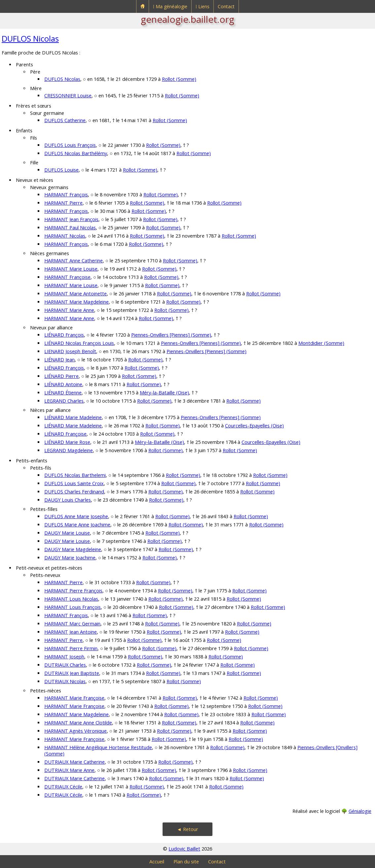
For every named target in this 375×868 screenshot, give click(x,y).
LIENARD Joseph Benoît (70, 351)
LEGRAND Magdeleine (69, 450)
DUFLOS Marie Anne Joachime (77, 525)
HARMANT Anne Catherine (74, 261)
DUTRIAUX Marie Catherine (75, 762)
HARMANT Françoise (67, 277)
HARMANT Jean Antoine (71, 632)
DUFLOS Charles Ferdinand (74, 492)
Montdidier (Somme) (321, 343)
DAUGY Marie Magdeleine (73, 549)
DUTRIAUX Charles (65, 665)
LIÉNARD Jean (59, 360)
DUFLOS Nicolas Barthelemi (75, 475)
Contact (226, 6)
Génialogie (360, 811)
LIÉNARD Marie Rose (67, 442)
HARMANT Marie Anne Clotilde (78, 723)
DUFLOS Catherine (65, 120)
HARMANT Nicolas (65, 236)
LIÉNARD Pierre (61, 376)
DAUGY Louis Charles (68, 500)
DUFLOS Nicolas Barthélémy (76, 153)
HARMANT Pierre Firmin (71, 648)
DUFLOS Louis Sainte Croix (74, 483)
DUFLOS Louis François (70, 145)
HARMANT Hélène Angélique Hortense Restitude (98, 747)
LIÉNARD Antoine (63, 384)
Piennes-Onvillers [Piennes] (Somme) (171, 335)
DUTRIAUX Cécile (63, 787)
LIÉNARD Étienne (63, 393)
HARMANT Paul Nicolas (70, 228)
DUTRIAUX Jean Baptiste (72, 673)
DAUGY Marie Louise (67, 533)
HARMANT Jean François (71, 219)
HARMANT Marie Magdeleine (76, 302)
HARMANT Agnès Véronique (75, 731)
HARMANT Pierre (63, 203)
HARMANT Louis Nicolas (71, 599)
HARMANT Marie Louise (71, 269)
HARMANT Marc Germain (72, 624)
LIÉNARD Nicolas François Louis (79, 343)
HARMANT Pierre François (73, 591)
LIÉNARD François (64, 335)
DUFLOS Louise (61, 170)
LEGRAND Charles (64, 401)
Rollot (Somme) (179, 79)
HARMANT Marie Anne (69, 310)
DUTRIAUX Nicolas (65, 681)
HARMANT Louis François (73, 607)
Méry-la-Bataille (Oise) (164, 393)
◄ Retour (187, 829)
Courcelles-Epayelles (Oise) (254, 426)
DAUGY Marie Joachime (70, 558)
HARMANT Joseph (64, 657)
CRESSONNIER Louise (68, 96)
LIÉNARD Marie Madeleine (73, 417)
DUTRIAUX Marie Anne (69, 770)
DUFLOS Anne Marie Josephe (76, 516)
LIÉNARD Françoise (65, 434)
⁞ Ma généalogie (170, 6)
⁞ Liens (203, 6)
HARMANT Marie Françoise (74, 698)
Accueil (157, 862)
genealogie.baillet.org (187, 19)
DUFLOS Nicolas (30, 38)
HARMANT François (66, 195)
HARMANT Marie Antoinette (75, 294)
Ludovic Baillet (184, 849)
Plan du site (186, 862)
